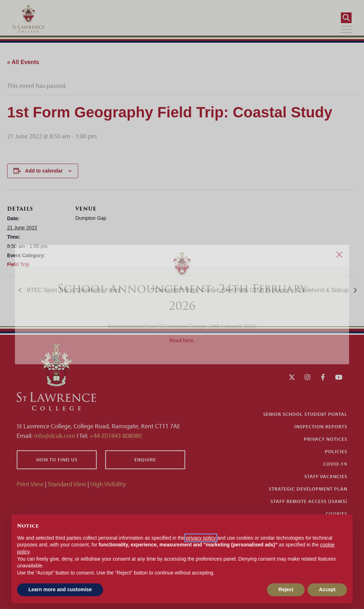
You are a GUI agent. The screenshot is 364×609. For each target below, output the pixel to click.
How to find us (57, 460)
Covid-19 (335, 464)
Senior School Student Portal (305, 414)
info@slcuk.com (55, 436)
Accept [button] (327, 589)
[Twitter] (292, 377)
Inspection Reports (321, 427)
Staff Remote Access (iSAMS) (309, 501)
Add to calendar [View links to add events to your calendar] (44, 171)
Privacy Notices (326, 439)
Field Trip (18, 264)
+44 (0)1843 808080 (115, 436)
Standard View (67, 484)
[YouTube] (339, 377)
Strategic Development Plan (308, 489)
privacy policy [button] (201, 538)
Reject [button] (286, 589)
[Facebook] (323, 377)
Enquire (145, 460)
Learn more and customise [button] (60, 589)
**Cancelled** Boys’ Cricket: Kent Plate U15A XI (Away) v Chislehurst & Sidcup (250, 290)
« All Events (23, 62)
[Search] (344, 18)
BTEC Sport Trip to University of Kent (73, 290)
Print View (30, 484)
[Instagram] (307, 377)
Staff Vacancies (326, 476)
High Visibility (108, 484)
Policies (336, 451)
